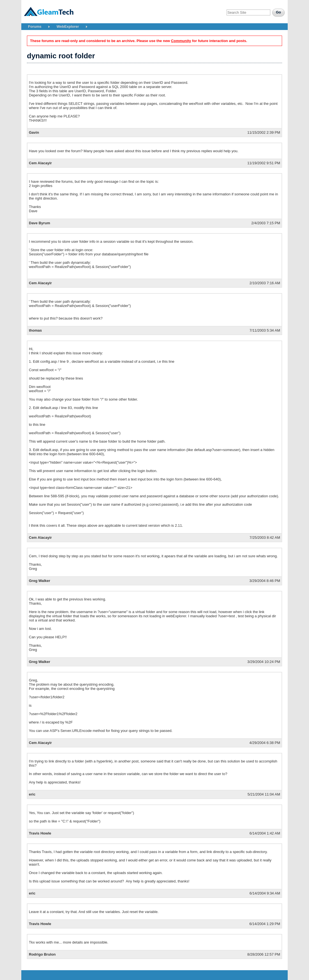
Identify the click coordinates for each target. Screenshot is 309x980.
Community (181, 41)
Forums (35, 26)
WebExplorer (68, 26)
